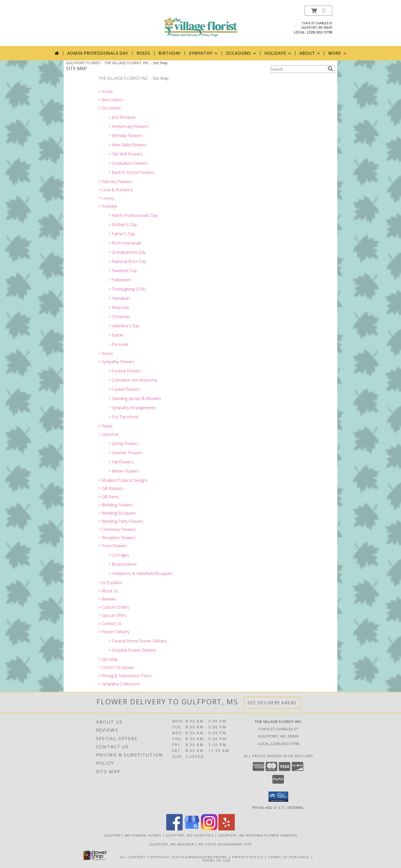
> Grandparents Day (127, 252)
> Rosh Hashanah (125, 243)
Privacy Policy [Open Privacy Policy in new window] (248, 857)
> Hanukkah (119, 298)
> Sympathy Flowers (116, 362)
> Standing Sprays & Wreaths (135, 398)
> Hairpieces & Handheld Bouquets (141, 573)
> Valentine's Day (124, 326)
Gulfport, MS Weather (172, 844)
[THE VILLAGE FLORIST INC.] (201, 23)
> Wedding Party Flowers (121, 521)
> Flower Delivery (114, 632)
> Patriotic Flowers (115, 182)
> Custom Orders (114, 607)
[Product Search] (298, 69)
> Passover (119, 344)
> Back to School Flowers (132, 172)
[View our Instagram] (209, 829)
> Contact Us (110, 624)
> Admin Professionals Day (133, 215)
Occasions (242, 53)
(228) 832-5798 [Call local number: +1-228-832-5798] (320, 32)
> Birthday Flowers (125, 136)
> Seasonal (108, 434)
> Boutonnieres (123, 564)
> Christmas (119, 317)
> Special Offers (113, 615)
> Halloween (120, 280)
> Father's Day (122, 234)
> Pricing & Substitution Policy (125, 676)
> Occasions (109, 108)
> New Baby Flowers (127, 145)
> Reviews (107, 599)
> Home (105, 92)
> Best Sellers (111, 100)
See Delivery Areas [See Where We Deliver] (272, 703)
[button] (318, 11)
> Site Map (108, 659)
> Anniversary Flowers (129, 126)
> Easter (116, 335)
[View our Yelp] (227, 829)
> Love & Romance (116, 190)
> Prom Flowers (113, 546)
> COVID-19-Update (116, 667)
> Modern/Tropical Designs (123, 480)
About (310, 53)
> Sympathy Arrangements (132, 408)
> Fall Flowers (121, 462)
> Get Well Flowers (125, 154)
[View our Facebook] (174, 829)
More (338, 53)
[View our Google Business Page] (192, 829)
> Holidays (108, 206)
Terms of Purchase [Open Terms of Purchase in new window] (289, 857)
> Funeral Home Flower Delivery (138, 641)
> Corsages (119, 555)
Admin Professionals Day (98, 53)
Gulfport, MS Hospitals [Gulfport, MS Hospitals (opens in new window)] (190, 835)
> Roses (106, 353)
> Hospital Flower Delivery (132, 650)
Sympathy (204, 53)
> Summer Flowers (125, 453)
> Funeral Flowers (125, 371)
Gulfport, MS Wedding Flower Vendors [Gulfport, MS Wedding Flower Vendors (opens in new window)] (258, 835)
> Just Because (122, 117)
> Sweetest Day (123, 271)
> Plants (105, 426)
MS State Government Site (225, 844)
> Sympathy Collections (119, 684)
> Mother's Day (122, 225)
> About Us (108, 591)
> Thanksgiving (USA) (127, 289)
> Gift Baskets (111, 488)
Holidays (278, 53)
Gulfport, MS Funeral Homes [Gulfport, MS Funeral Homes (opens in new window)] (133, 835)
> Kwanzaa (119, 307)
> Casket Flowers (124, 389)
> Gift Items (109, 497)
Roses (143, 53)
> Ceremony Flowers (117, 529)
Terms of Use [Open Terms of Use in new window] (216, 860)
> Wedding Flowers (115, 505)
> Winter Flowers (124, 471)
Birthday (170, 53)
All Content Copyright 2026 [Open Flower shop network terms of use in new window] (150, 857)
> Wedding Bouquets (117, 513)
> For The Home (123, 417)
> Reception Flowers (117, 538)
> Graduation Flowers (128, 163)
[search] (330, 69)
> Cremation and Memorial (133, 380)
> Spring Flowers (124, 443)
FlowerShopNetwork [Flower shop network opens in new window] (204, 857)
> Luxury (106, 198)
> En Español (110, 583)
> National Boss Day (127, 261)
